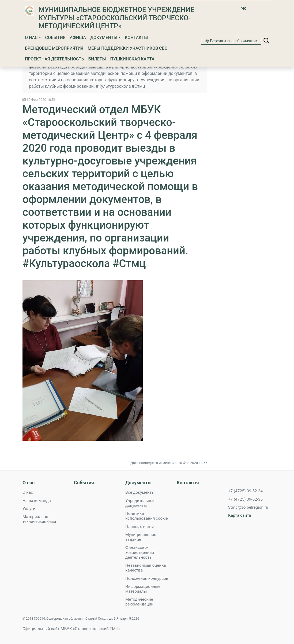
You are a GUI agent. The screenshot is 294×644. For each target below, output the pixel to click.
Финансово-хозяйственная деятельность (140, 552)
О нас (31, 38)
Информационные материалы (143, 589)
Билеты (97, 59)
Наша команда (37, 501)
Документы (104, 38)
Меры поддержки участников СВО (127, 48)
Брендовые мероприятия (54, 48)
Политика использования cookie (147, 516)
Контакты (136, 38)
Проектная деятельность (54, 59)
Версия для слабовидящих (233, 41)
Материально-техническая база (39, 519)
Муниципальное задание (141, 537)
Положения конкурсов (147, 578)
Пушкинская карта (132, 59)
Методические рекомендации (139, 602)
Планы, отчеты (140, 527)
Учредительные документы (140, 503)
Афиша (78, 38)
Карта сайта (240, 515)
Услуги (29, 509)
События (55, 38)
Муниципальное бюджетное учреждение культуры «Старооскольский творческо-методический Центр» (116, 18)
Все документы (140, 492)
